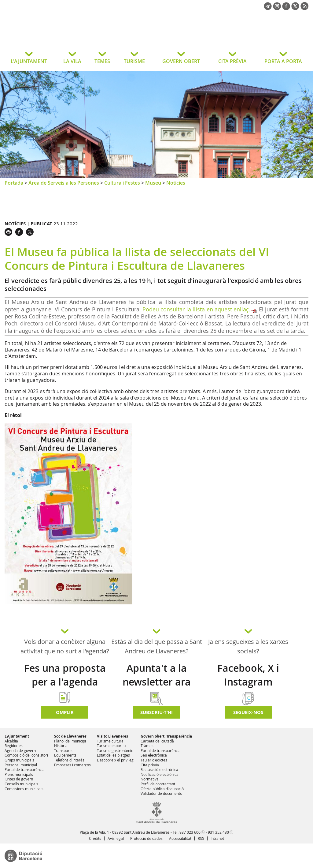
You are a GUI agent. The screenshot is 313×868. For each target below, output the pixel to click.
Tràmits (147, 746)
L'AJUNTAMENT (29, 61)
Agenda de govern (20, 750)
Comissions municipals (24, 789)
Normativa (150, 779)
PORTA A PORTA (283, 61)
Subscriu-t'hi (156, 712)
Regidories (14, 746)
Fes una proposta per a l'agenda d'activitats (65, 682)
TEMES (102, 61)
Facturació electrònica (159, 769)
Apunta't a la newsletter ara (157, 675)
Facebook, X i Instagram (248, 675)
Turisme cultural (111, 741)
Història (61, 746)
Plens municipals (19, 774)
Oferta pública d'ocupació (162, 789)
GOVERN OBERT (181, 61)
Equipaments (65, 755)
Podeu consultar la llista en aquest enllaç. (196, 309)
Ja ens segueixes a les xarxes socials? (248, 646)
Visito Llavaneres (112, 736)
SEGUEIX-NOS (248, 712)
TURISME (134, 61)
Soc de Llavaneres (70, 736)
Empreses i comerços (72, 765)
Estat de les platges (113, 755)
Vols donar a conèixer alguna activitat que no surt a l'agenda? (65, 646)
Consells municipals (21, 784)
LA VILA (72, 61)
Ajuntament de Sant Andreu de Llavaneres (53, 35)
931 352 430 (218, 832)
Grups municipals (19, 760)
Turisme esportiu (111, 746)
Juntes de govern (19, 779)
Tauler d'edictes (154, 760)
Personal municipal (21, 765)
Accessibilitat (180, 838)
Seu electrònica (154, 755)
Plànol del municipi (70, 741)
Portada (14, 183)
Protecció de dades (146, 838)
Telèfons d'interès (69, 760)
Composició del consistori (26, 755)
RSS (201, 838)
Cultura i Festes (122, 183)
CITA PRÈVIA (232, 61)
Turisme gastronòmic (115, 750)
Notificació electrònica (160, 774)
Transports (63, 750)
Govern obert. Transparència (166, 736)
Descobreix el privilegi (116, 760)
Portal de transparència (25, 769)
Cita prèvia (150, 765)
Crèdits (95, 838)
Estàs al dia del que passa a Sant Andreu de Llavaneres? (157, 646)
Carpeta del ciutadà (157, 741)
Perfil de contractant (158, 784)
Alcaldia (11, 741)
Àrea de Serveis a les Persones (64, 183)
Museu (153, 183)
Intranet (217, 838)
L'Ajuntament (17, 736)
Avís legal (116, 838)
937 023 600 (190, 832)
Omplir (65, 712)
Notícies (176, 183)
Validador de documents (161, 793)
